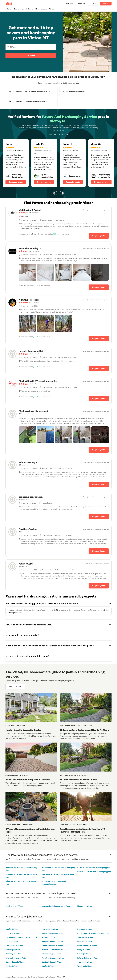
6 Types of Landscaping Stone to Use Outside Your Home (30, 830)
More (37, 9)
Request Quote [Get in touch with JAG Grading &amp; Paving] (99, 236)
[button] (27, 272)
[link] (8, 176)
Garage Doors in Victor (15, 962)
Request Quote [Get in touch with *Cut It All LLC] (99, 586)
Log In (94, 3)
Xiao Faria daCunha (68, 775)
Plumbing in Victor (13, 954)
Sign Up (106, 3)
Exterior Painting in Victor (16, 958)
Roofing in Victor (12, 929)
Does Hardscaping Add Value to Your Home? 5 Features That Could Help (82, 830)
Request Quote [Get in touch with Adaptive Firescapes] (99, 339)
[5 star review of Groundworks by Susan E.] (73, 163)
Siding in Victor (12, 941)
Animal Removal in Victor (52, 946)
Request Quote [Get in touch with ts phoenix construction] (99, 517)
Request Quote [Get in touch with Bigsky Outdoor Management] (99, 450)
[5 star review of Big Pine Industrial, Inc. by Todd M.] (44, 163)
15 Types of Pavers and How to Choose (79, 780)
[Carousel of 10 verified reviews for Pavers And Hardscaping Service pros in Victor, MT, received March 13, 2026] (58, 153)
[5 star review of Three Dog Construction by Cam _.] (16, 163)
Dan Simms (10, 726)
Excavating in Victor (50, 929)
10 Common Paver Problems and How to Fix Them (84, 730)
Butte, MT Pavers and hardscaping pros (94, 868)
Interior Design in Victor (51, 954)
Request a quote (16, 182)
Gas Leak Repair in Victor (52, 962)
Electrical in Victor (13, 933)
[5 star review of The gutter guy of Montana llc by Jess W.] (101, 163)
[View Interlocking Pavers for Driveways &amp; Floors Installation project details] (32, 102)
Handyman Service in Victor (53, 950)
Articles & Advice (48, 9)
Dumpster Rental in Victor (52, 941)
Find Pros (31, 56)
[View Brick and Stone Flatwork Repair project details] (85, 92)
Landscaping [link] (10, 977)
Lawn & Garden (28, 9)
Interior (9, 9)
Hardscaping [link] (21, 977)
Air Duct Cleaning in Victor (52, 933)
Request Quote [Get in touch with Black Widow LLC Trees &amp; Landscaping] (99, 399)
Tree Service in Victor (14, 946)
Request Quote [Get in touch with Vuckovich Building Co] (99, 287)
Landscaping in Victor (14, 906)
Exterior (17, 9)
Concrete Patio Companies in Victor (56, 906)
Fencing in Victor (12, 966)
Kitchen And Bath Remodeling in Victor (21, 937)
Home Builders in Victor (87, 946)
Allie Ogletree (12, 775)
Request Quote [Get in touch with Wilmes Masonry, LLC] (99, 484)
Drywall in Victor (48, 937)
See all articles (15, 686)
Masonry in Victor (85, 906)
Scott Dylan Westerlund (70, 726)
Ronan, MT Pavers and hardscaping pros (94, 872)
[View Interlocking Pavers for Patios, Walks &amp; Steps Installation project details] (32, 92)
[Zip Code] (31, 47)
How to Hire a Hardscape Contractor (23, 730)
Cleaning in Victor (13, 950)
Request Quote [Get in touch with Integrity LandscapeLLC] (99, 369)
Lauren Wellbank (13, 825)
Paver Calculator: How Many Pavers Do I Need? (28, 780)
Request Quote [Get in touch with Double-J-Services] (99, 551)
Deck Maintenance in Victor (53, 958)
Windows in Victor (85, 966)
